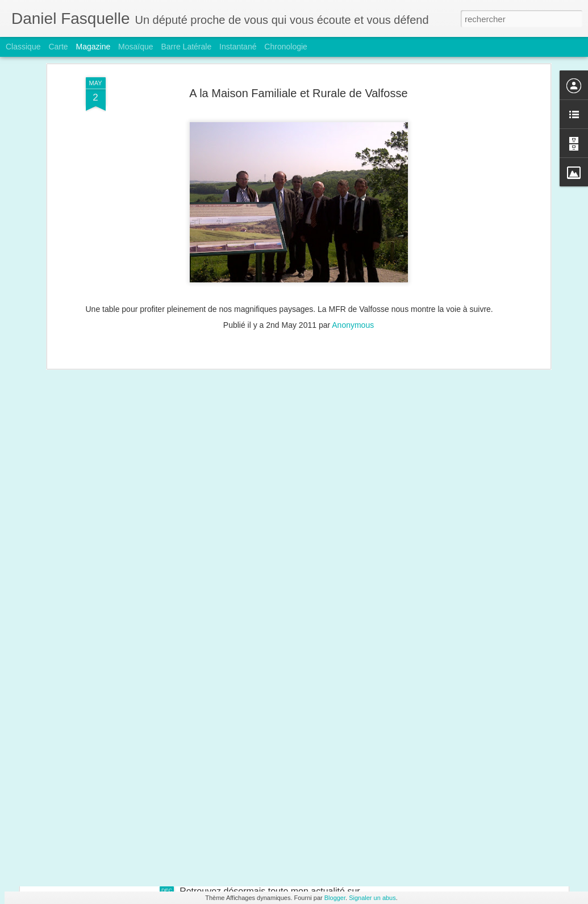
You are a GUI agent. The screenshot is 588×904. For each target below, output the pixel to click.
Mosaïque (135, 47)
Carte (58, 47)
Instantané (238, 47)
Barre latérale (186, 47)
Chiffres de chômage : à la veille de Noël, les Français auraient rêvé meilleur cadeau (222, 733)
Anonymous (353, 200)
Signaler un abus (372, 898)
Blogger (335, 898)
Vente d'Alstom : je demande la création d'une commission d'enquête (191, 812)
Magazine (93, 47)
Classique (23, 47)
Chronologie (286, 47)
